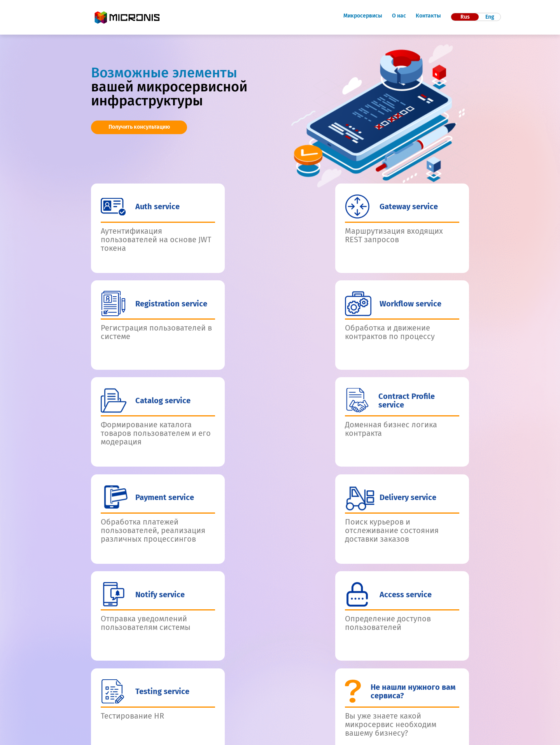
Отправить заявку (422, 606)
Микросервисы (363, 16)
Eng (490, 17)
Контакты (428, 16)
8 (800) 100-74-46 (272, 704)
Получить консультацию (139, 127)
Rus (465, 17)
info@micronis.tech (268, 713)
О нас (399, 16)
